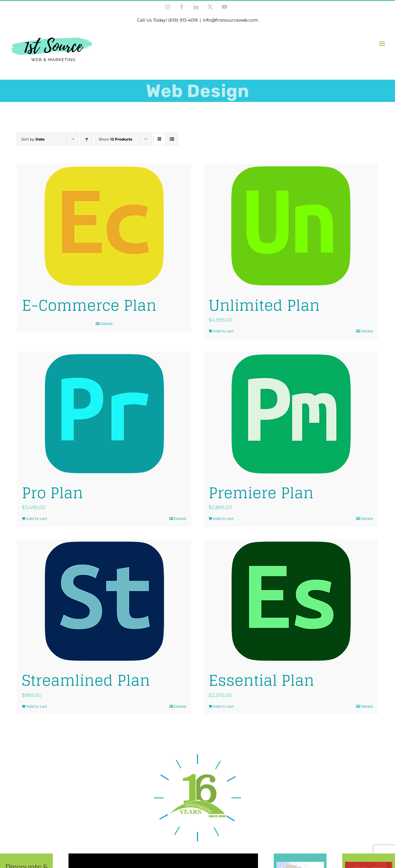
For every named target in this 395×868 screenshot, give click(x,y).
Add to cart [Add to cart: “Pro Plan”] (37, 518)
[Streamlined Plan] (104, 601)
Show (115, 139)
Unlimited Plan (264, 305)
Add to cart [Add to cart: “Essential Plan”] (223, 706)
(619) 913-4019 (183, 20)
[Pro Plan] (104, 414)
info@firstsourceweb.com (231, 20)
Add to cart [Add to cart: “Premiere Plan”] (223, 518)
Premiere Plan (261, 493)
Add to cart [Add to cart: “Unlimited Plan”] (223, 331)
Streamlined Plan (86, 680)
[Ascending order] (87, 139)
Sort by (33, 139)
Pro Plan (52, 493)
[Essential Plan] (291, 601)
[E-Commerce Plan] (104, 226)
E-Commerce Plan (89, 305)
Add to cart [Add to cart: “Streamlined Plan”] (37, 706)
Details (106, 324)
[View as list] (172, 139)
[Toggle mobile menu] (383, 44)
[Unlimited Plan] (291, 226)
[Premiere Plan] (291, 414)
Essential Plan (261, 680)
